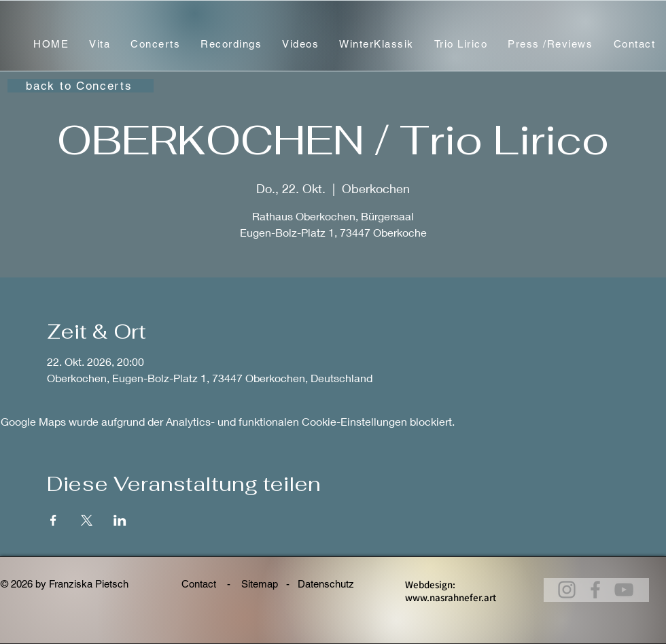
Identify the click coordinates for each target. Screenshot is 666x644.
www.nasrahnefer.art (451, 597)
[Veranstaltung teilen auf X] (87, 520)
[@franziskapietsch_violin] (567, 590)
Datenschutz (331, 584)
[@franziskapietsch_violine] (624, 590)
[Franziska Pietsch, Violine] (595, 590)
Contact (200, 584)
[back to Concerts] (81, 86)
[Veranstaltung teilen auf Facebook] (53, 520)
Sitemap (260, 584)
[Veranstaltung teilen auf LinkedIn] (120, 520)
